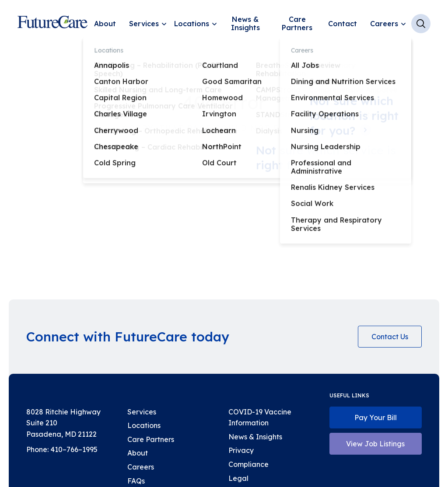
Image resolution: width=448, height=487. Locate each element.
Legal (238, 478)
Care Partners (297, 23)
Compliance (248, 464)
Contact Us (390, 337)
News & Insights (245, 23)
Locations (192, 24)
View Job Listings (375, 444)
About (105, 24)
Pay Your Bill (376, 417)
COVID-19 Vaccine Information (260, 417)
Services (144, 24)
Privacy (241, 450)
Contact (343, 24)
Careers (384, 24)
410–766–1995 (74, 449)
